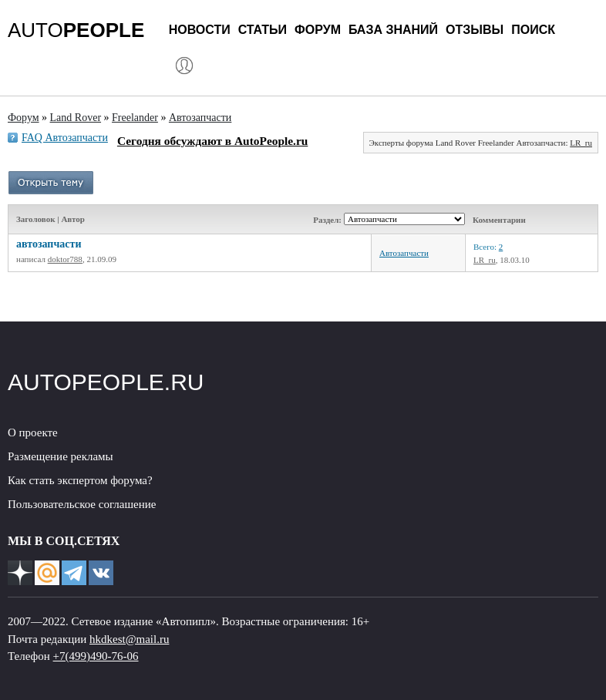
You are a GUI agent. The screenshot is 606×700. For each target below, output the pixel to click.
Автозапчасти (404, 253)
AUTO (76, 30)
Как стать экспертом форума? (80, 480)
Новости (200, 30)
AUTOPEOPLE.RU (106, 382)
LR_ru (581, 143)
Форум (318, 30)
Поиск (533, 30)
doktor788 (65, 259)
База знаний (393, 30)
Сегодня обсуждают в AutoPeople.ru (212, 141)
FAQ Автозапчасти (65, 138)
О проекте (33, 432)
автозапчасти (49, 244)
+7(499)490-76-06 (96, 656)
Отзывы (475, 30)
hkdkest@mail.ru (129, 639)
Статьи (263, 30)
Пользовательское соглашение (82, 504)
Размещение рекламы (61, 456)
